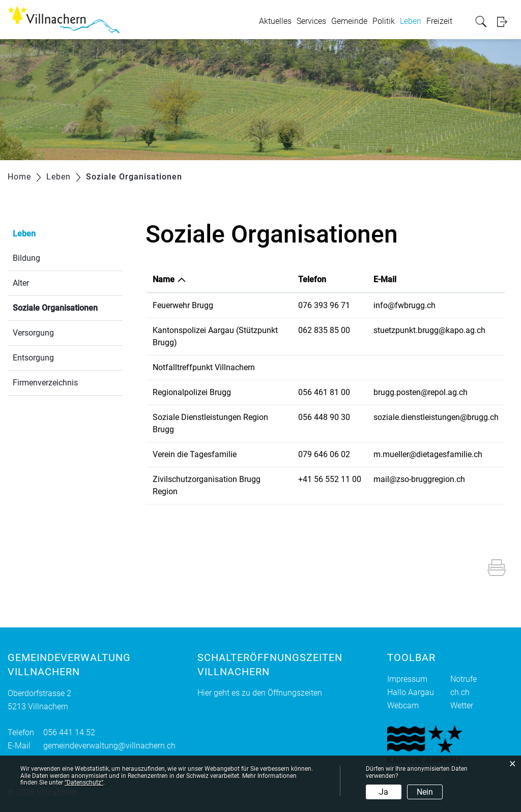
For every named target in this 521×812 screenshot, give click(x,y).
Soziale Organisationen (68, 307)
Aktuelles (275, 21)
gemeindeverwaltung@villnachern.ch (109, 746)
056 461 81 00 (324, 392)
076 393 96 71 (324, 305)
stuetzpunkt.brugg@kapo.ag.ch (429, 330)
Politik (384, 21)
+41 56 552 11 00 (330, 479)
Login (505, 22)
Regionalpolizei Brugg (192, 392)
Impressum (407, 679)
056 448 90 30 (324, 417)
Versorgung (33, 333)
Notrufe (464, 679)
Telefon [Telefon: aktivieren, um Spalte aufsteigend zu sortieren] (312, 279)
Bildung (26, 258)
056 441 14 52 (69, 732)
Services (311, 21)
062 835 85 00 (324, 330)
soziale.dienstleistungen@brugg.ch (436, 417)
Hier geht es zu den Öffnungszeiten (260, 693)
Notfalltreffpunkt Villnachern (204, 367)
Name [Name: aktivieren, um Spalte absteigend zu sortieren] (164, 279)
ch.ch (460, 692)
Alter (21, 283)
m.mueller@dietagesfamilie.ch (428, 454)
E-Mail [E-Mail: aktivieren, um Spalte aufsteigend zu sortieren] (385, 279)
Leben (411, 21)
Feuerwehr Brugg (183, 305)
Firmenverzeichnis (45, 383)
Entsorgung (33, 358)
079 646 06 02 (324, 454)
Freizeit (439, 21)
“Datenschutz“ (84, 783)
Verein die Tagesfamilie (195, 454)
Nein (425, 792)
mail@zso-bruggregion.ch (419, 479)
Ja (384, 792)
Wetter (462, 705)
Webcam (403, 705)
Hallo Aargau (411, 692)
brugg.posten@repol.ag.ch (421, 392)
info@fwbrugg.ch (404, 305)
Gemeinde (349, 21)
